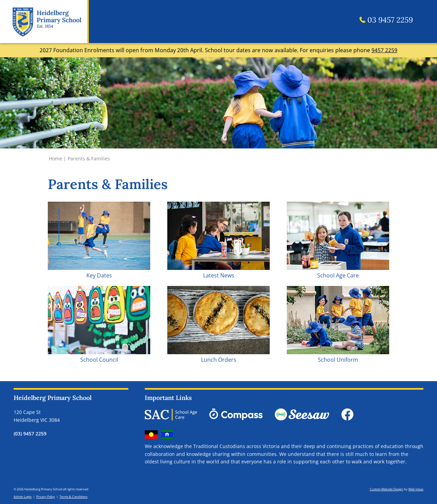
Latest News (219, 275)
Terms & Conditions (73, 497)
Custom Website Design (386, 489)
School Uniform (338, 360)
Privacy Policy (46, 497)
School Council (99, 360)
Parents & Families (89, 159)
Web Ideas (416, 489)
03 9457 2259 (386, 20)
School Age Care (338, 275)
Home (55, 159)
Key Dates (99, 275)
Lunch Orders (219, 360)
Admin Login (23, 497)
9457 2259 (384, 50)
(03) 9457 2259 (30, 434)
